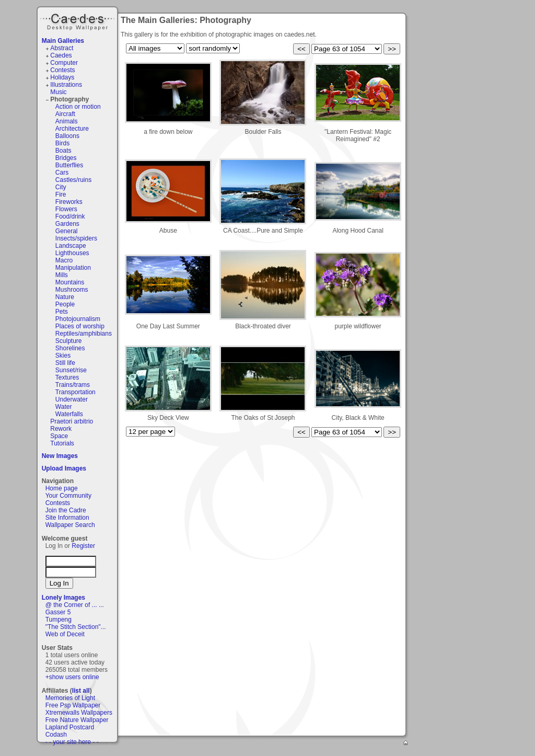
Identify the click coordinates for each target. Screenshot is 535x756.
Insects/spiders (76, 238)
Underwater (72, 399)
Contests (62, 70)
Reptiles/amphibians (84, 334)
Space (59, 436)
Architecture (72, 129)
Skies (63, 356)
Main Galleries (63, 41)
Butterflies (69, 165)
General (67, 231)
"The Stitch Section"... (76, 627)
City (61, 187)
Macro (64, 260)
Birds (62, 143)
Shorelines (70, 348)
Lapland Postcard (70, 727)
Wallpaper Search (70, 525)
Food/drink (70, 216)
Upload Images (64, 468)
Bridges (66, 158)
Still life (65, 363)
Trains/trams (73, 385)
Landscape (71, 246)
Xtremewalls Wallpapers (79, 713)
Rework (61, 429)
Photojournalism (78, 319)
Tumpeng (59, 620)
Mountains (70, 282)
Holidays (62, 77)
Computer (64, 63)
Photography (69, 99)
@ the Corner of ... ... (75, 605)
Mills (62, 275)
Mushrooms (72, 290)
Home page (62, 488)
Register (83, 546)
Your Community (68, 496)
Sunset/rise (71, 370)
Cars (62, 173)
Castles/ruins (73, 180)
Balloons (67, 136)
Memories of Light (70, 698)
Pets (62, 312)
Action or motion (78, 107)
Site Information (67, 518)
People (65, 304)
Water (64, 407)
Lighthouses (72, 253)
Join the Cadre (66, 510)
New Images (60, 456)
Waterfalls (69, 414)
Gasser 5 (58, 612)
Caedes (78, 20)
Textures (67, 377)
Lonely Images (63, 598)
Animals (67, 121)
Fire (61, 194)
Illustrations (66, 85)
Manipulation (73, 268)
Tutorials (62, 443)
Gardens (67, 224)
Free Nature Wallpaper (77, 720)
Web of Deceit (65, 634)
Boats (63, 151)
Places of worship (80, 326)
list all (81, 691)
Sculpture (69, 341)
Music (58, 92)
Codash (56, 735)
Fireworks (69, 202)
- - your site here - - (72, 742)
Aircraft (65, 114)
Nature (65, 297)
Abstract (62, 48)
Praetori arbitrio (72, 421)
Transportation (75, 392)
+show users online (72, 677)
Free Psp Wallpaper (73, 705)
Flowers (66, 209)
